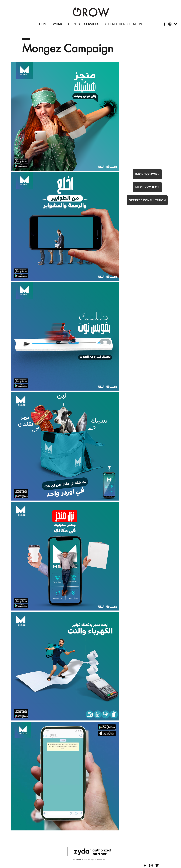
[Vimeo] (175, 24)
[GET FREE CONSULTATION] (147, 200)
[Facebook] (145, 865)
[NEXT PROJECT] (147, 187)
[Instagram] (151, 865)
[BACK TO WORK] (147, 174)
